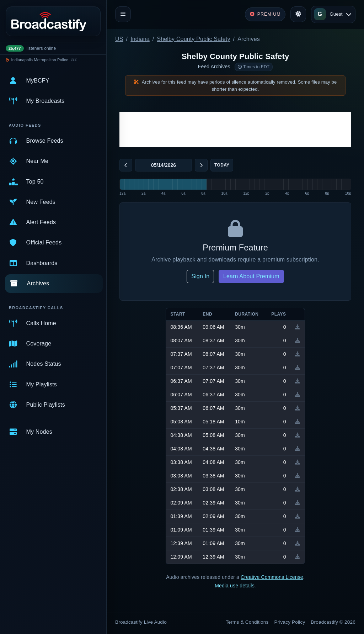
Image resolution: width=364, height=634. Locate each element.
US (119, 39)
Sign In (200, 276)
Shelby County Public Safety (193, 39)
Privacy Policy (290, 622)
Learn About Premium (251, 276)
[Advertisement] (235, 130)
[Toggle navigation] (123, 14)
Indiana (140, 39)
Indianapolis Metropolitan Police (40, 60)
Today (222, 165)
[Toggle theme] (298, 14)
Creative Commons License (272, 577)
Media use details (235, 586)
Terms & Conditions (247, 622)
